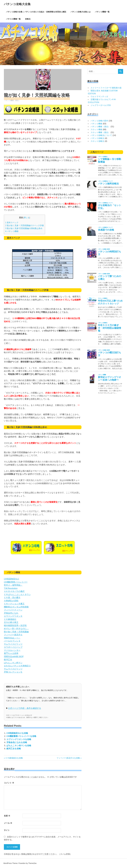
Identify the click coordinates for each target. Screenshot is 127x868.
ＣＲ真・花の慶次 (12, 598)
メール (8, 823)
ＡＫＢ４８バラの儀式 (14, 591)
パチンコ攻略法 (97, 138)
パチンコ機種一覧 (102, 12)
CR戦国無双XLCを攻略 (17, 733)
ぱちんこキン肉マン (13, 663)
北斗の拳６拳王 (11, 622)
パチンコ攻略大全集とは (81, 12)
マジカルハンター (12, 650)
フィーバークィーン (13, 610)
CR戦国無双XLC (12, 579)
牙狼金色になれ (11, 613)
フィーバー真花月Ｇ (13, 635)
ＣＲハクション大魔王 (14, 604)
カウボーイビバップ (13, 647)
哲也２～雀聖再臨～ (13, 585)
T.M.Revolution (11, 588)
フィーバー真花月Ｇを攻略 (68, 758)
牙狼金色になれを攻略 (17, 742)
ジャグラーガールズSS (101, 105)
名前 (7, 816)
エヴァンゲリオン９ (13, 616)
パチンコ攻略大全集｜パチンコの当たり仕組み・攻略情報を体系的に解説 (36, 12)
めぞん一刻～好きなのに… (16, 629)
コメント (9, 783)
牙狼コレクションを (13, 672)
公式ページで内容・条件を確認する (25, 708)
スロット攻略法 (97, 141)
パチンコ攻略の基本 (99, 121)
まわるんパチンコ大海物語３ (17, 666)
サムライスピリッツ (13, 644)
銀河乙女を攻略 (14, 749)
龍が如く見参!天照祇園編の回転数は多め (24, 228)
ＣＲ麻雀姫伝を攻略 (14, 758)
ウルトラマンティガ (99, 97)
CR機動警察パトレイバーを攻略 (21, 736)
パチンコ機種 (12, 231)
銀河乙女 (8, 660)
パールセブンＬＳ (12, 641)
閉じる (27, 218)
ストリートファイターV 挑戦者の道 (106, 88)
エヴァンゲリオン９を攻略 (19, 739)
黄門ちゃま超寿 (11, 653)
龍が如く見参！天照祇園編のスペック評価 (24, 225)
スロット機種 (96, 129)
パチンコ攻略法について (101, 135)
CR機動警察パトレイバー (16, 582)
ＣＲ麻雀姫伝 (10, 619)
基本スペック (12, 222)
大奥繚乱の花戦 (11, 601)
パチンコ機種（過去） (12, 100)
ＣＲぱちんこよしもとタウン (17, 594)
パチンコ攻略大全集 (17, 4)
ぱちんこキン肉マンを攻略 (19, 746)
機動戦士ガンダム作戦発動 (16, 607)
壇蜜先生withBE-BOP (14, 657)
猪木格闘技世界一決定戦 (15, 626)
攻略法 (28, 19)
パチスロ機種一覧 (13, 19)
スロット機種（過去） (100, 132)
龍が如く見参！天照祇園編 (16, 632)
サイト (7, 830)
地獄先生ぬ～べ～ (12, 638)
